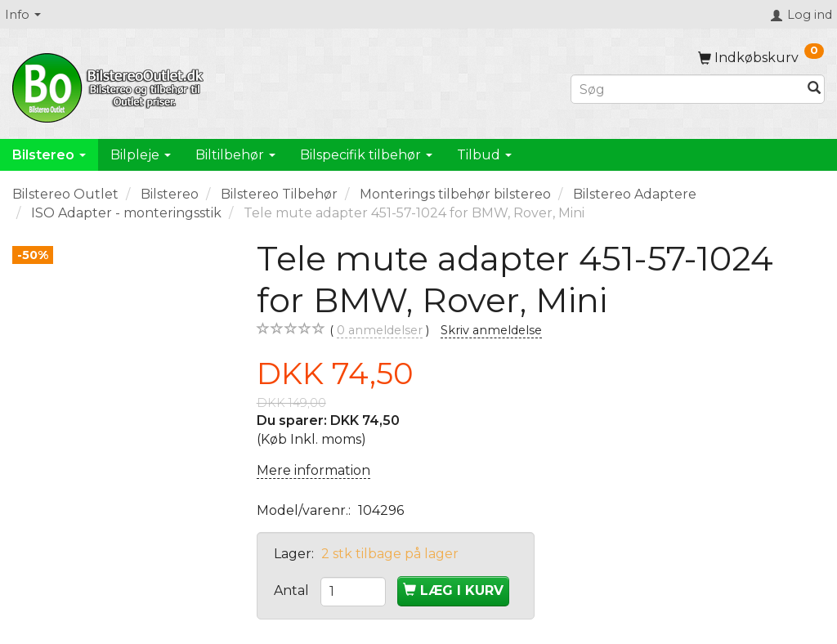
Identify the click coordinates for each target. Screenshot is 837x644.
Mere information (313, 470)
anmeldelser (380, 331)
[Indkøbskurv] (761, 58)
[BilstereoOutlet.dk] (110, 85)
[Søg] (814, 89)
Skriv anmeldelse (491, 330)
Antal (293, 590)
